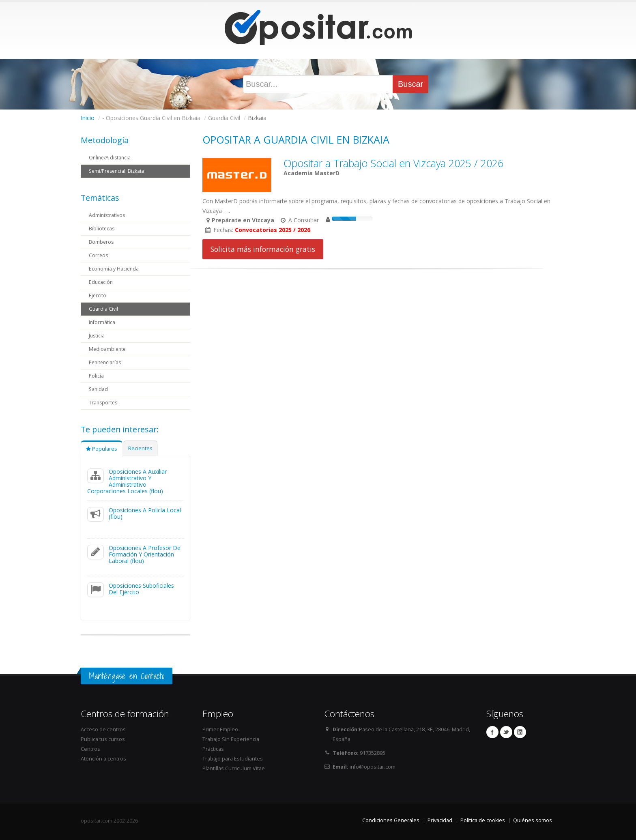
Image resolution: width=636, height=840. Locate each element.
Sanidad (99, 389)
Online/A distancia (111, 158)
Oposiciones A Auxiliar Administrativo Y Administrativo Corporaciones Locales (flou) (127, 481)
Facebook (492, 732)
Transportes (104, 403)
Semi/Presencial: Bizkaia (118, 171)
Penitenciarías (106, 362)
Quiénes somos (533, 820)
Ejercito (98, 295)
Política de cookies (483, 820)
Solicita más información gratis (263, 249)
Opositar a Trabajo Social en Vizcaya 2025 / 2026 (393, 163)
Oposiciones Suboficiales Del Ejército (141, 589)
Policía (97, 376)
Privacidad (440, 820)
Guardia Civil (104, 309)
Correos (99, 255)
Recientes (140, 448)
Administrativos (107, 215)
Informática (102, 322)
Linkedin (520, 732)
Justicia (97, 336)
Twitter (506, 732)
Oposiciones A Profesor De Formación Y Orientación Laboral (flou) (145, 554)
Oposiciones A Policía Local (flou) (145, 513)
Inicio (88, 118)
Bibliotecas (102, 229)
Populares (102, 449)
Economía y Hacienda (114, 269)
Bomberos (102, 242)
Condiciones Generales (391, 820)
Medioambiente (108, 349)
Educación (101, 282)
